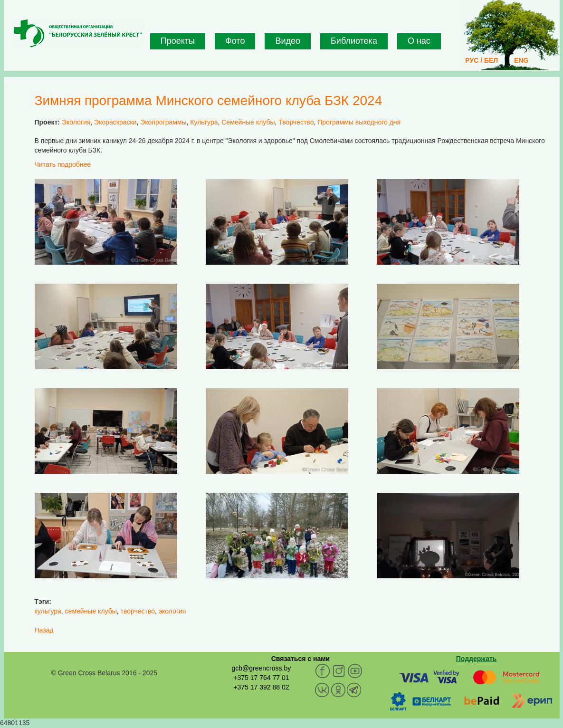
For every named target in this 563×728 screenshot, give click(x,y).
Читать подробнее (63, 164)
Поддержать (477, 659)
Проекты (178, 41)
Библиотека (354, 41)
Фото (235, 41)
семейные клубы (91, 611)
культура (48, 611)
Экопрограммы (163, 122)
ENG (521, 60)
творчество (138, 611)
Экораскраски (115, 122)
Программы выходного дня (359, 122)
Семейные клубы (248, 122)
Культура (204, 122)
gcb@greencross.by (261, 668)
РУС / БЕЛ (482, 60)
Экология (76, 122)
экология (172, 611)
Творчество (296, 122)
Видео (288, 41)
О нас (419, 41)
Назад (44, 630)
